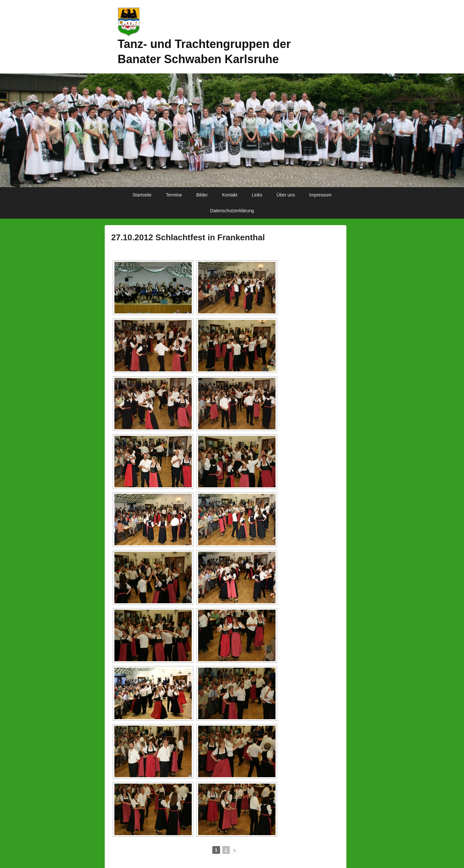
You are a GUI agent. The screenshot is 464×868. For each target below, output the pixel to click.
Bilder (202, 195)
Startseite (142, 195)
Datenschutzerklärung (232, 211)
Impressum (320, 195)
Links (257, 195)
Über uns (286, 195)
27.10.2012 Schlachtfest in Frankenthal (188, 237)
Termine (174, 195)
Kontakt (230, 195)
